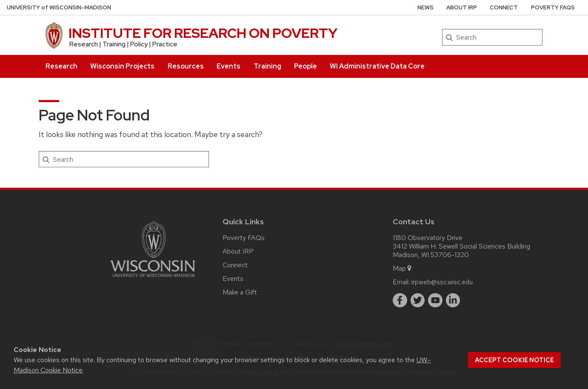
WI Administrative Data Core (377, 66)
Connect (504, 7)
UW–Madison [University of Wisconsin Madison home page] (59, 7)
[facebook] (400, 300)
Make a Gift (240, 292)
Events (228, 66)
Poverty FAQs (553, 7)
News (425, 7)
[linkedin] (453, 300)
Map (403, 268)
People (305, 66)
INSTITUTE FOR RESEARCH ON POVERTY (203, 33)
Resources (186, 66)
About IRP (462, 7)
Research (61, 66)
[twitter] (418, 300)
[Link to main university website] (153, 279)
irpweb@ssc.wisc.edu (442, 282)
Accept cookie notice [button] (514, 360)
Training (267, 66)
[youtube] (435, 300)
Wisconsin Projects (122, 66)
